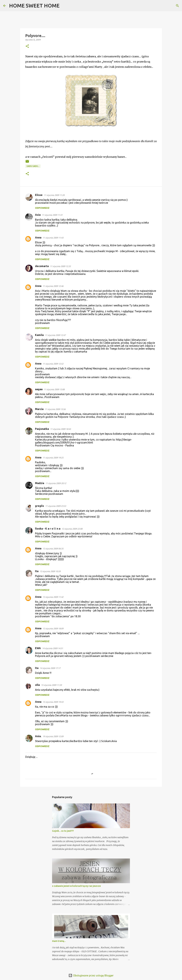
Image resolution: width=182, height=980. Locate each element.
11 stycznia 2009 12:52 (53, 364)
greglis (39, 506)
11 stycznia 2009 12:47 (55, 335)
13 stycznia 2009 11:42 (53, 597)
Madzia (40, 483)
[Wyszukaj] (64, 6)
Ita (37, 571)
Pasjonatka (42, 429)
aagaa (39, 389)
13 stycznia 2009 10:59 (50, 571)
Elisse (39, 195)
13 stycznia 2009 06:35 (53, 549)
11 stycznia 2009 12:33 (60, 266)
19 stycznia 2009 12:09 (53, 736)
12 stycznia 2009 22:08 (72, 529)
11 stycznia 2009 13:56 (55, 409)
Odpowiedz (42, 208)
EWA (38, 648)
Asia (38, 215)
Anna (38, 237)
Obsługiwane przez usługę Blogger (91, 975)
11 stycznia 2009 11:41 (52, 215)
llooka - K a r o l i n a (48, 529)
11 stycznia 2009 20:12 (56, 483)
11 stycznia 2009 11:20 (54, 195)
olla (37, 685)
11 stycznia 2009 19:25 (53, 458)
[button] (27, 46)
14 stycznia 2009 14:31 (53, 648)
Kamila (39, 335)
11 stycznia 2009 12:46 (53, 286)
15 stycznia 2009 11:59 (51, 685)
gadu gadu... (33, 166)
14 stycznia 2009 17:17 (50, 668)
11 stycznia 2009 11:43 (53, 238)
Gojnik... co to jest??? (63, 831)
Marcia (39, 409)
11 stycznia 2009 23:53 (56, 506)
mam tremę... (59, 941)
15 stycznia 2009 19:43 (53, 702)
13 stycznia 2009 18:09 (53, 628)
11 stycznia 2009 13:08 (54, 389)
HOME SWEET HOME (34, 6)
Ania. (38, 736)
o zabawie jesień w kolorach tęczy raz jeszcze (76, 886)
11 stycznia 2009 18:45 (61, 429)
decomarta (42, 266)
